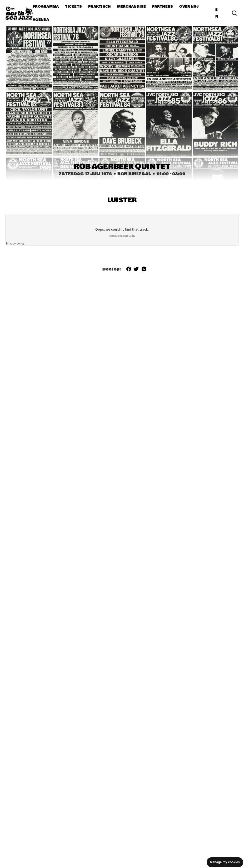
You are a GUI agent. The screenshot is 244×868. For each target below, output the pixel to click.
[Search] (235, 13)
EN (217, 13)
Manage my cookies (225, 862)
